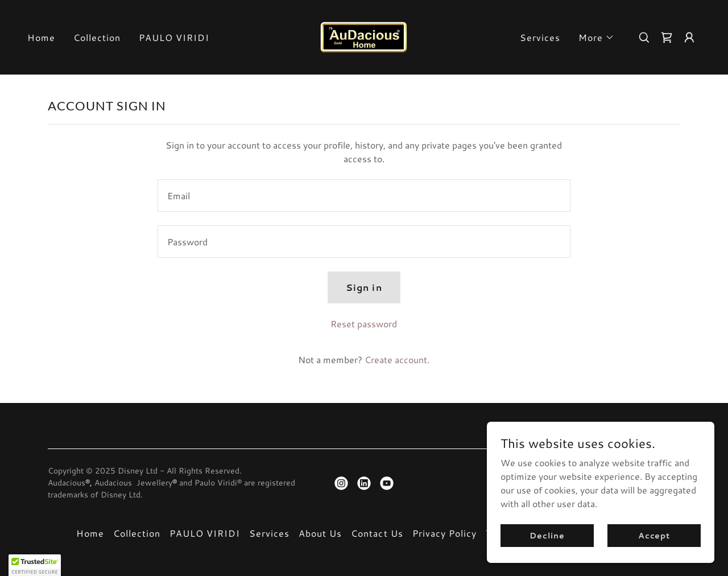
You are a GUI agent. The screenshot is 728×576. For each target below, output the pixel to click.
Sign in (364, 287)
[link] (364, 36)
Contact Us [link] (377, 533)
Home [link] (41, 37)
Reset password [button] (364, 324)
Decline (547, 535)
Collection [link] (97, 37)
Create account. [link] (397, 359)
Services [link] (540, 37)
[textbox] (364, 196)
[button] (596, 38)
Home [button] (90, 533)
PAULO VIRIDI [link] (174, 37)
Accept (654, 535)
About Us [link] (320, 533)
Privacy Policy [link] (444, 533)
